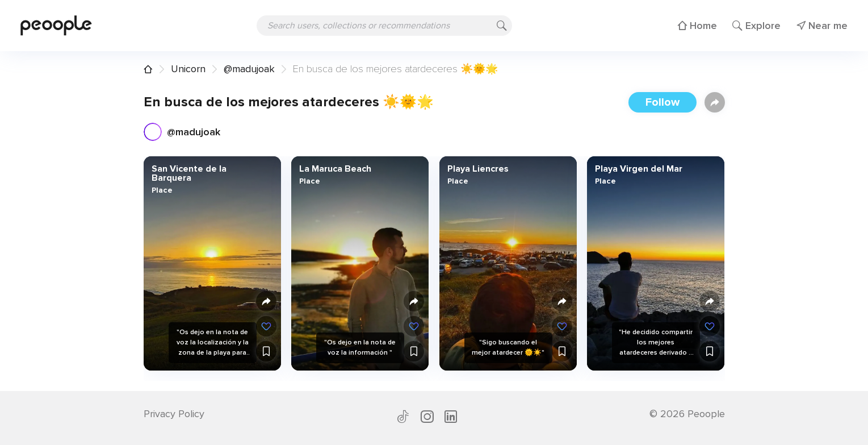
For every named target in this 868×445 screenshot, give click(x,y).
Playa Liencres (477, 169)
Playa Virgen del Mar (639, 169)
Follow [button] (662, 102)
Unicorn (188, 69)
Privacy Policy (174, 414)
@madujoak (249, 69)
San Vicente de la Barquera (188, 173)
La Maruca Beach (335, 169)
